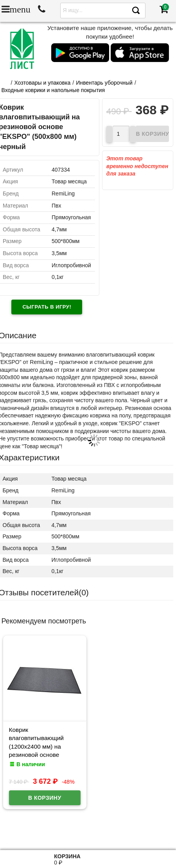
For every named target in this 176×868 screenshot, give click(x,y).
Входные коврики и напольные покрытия (53, 90)
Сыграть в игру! (47, 307)
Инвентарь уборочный (104, 83)
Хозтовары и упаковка (42, 83)
